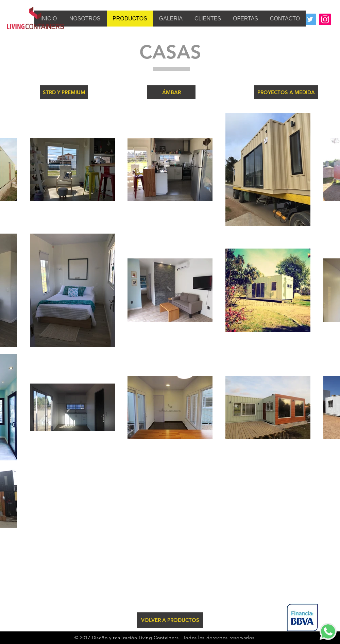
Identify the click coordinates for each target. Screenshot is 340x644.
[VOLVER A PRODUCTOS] (170, 620)
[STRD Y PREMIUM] (64, 92)
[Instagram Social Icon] (325, 19)
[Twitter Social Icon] (310, 19)
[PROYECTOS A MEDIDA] (286, 92)
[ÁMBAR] (171, 92)
